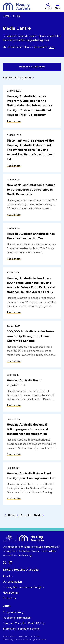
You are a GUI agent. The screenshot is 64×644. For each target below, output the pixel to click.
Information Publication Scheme (21, 629)
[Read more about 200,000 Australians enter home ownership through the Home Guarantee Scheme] (32, 344)
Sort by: (8, 78)
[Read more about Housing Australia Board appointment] (32, 391)
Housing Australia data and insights (23, 587)
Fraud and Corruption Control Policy (23, 623)
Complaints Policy (13, 612)
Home (6, 16)
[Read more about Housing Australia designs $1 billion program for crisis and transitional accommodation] (32, 437)
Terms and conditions (29, 637)
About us (8, 576)
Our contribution (12, 582)
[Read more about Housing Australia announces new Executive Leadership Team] (32, 244)
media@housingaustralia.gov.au (31, 40)
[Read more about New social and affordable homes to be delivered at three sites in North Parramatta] (32, 197)
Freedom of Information (17, 618)
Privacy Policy (9, 637)
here (51, 47)
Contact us (9, 598)
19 (29, 515)
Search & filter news (32, 67)
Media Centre (11, 593)
